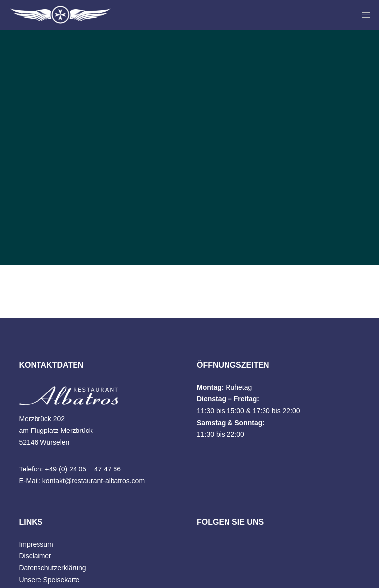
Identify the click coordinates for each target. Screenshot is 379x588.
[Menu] (363, 15)
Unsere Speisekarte (49, 580)
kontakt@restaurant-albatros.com (94, 481)
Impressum (36, 544)
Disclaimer (35, 556)
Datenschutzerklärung (52, 568)
